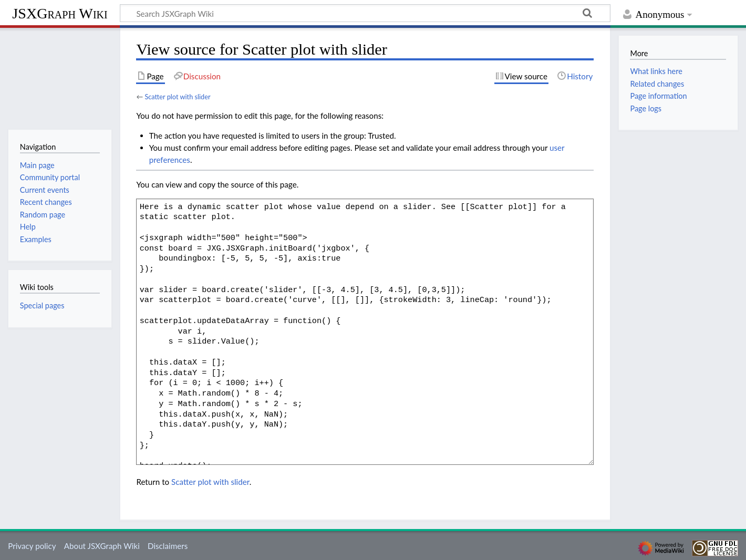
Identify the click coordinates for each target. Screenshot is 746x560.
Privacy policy (32, 546)
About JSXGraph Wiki (102, 546)
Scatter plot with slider (177, 97)
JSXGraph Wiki (60, 13)
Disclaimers (168, 546)
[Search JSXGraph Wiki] (365, 13)
